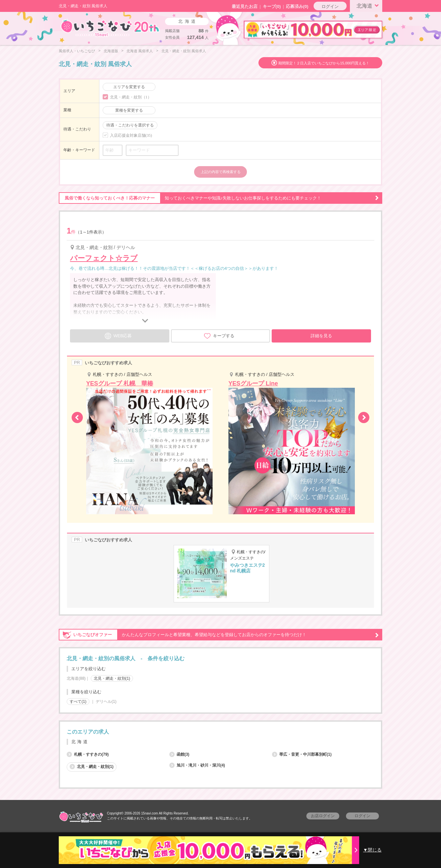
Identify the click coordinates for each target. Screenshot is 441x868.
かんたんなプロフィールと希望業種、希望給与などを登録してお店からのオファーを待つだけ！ (219, 635)
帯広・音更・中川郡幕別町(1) (302, 754)
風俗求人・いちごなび (77, 51)
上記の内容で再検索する (221, 172)
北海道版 (111, 51)
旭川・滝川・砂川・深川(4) (197, 765)
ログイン (330, 6)
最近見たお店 (245, 6)
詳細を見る (321, 336)
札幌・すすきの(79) (88, 754)
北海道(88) (76, 678)
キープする (219, 336)
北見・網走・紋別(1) (112, 678)
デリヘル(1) (106, 702)
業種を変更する (129, 110)
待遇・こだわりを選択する (130, 125)
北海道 (369, 5)
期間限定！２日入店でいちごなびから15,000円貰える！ (324, 63)
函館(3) (179, 754)
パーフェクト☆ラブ (104, 258)
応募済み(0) (297, 6)
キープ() (272, 6)
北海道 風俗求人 (140, 51)
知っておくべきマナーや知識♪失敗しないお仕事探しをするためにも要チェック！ (219, 198)
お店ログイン (323, 816)
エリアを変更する (129, 87)
